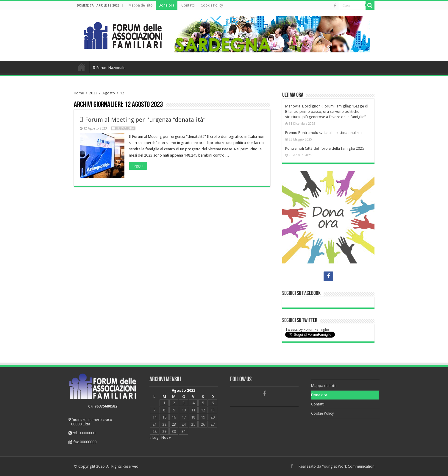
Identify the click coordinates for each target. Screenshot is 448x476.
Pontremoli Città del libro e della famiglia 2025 (325, 148)
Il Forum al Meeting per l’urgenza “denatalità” (143, 120)
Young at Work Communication (348, 466)
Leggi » (138, 166)
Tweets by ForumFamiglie (307, 329)
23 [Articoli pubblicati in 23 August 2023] (174, 424)
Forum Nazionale (109, 68)
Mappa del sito (141, 5)
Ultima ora (125, 128)
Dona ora (167, 5)
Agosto (109, 93)
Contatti (188, 5)
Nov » (166, 437)
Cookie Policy (212, 5)
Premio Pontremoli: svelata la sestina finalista (323, 133)
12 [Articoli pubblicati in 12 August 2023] (203, 410)
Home (82, 67)
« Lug (154, 437)
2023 (93, 93)
